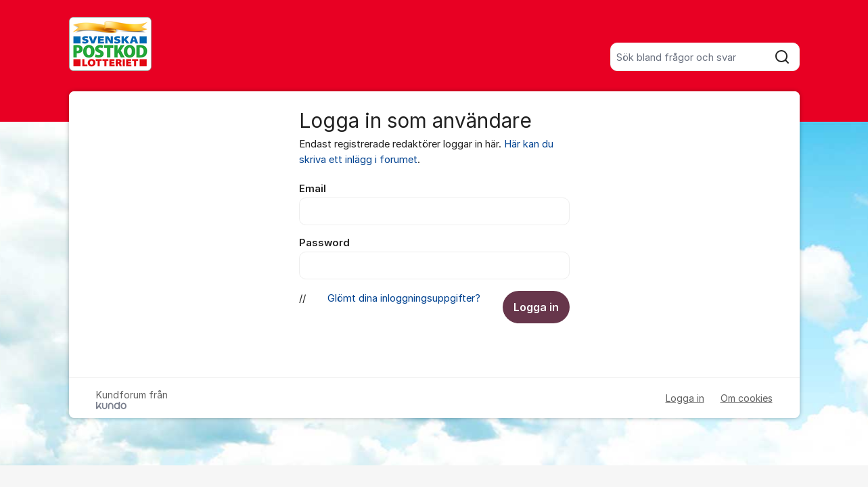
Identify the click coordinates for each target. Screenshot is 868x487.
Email (313, 189)
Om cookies (747, 398)
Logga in (536, 307)
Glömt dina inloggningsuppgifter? (404, 298)
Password (324, 243)
